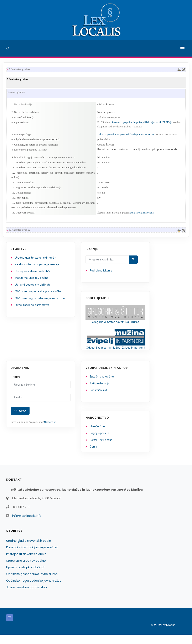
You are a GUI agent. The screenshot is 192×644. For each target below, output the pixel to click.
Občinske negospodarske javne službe (40, 302)
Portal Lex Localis (101, 449)
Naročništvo (97, 436)
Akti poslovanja (100, 392)
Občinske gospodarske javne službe (38, 295)
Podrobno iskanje (101, 274)
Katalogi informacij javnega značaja (38, 268)
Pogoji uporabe (100, 442)
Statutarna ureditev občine (32, 282)
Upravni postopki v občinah (33, 288)
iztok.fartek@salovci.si (142, 215)
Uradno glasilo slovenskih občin (36, 261)
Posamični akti (99, 399)
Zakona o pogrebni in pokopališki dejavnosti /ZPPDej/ (142, 123)
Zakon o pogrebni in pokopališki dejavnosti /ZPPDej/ (126, 135)
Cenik (93, 456)
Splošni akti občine (102, 385)
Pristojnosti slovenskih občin (33, 275)
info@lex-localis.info (27, 525)
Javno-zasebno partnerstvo (33, 309)
